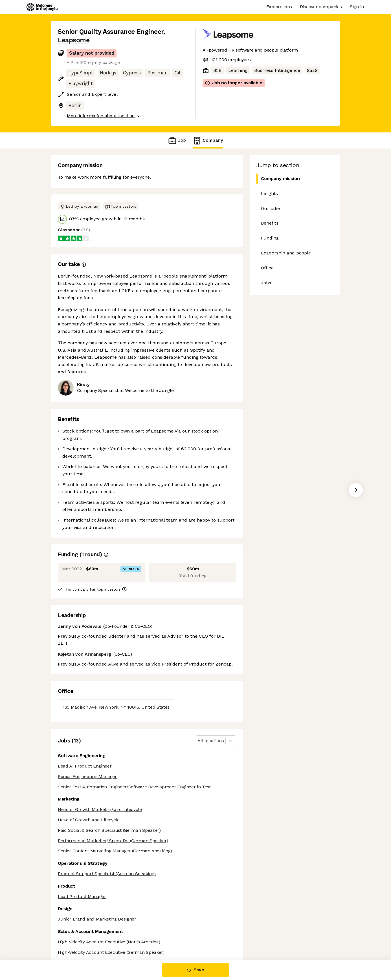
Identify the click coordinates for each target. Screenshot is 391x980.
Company (208, 140)
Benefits (270, 223)
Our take (270, 208)
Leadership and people (286, 253)
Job (177, 140)
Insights (269, 193)
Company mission (278, 179)
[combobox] (198, 741)
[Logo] (42, 7)
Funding (270, 238)
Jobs (266, 283)
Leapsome (74, 40)
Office (267, 268)
